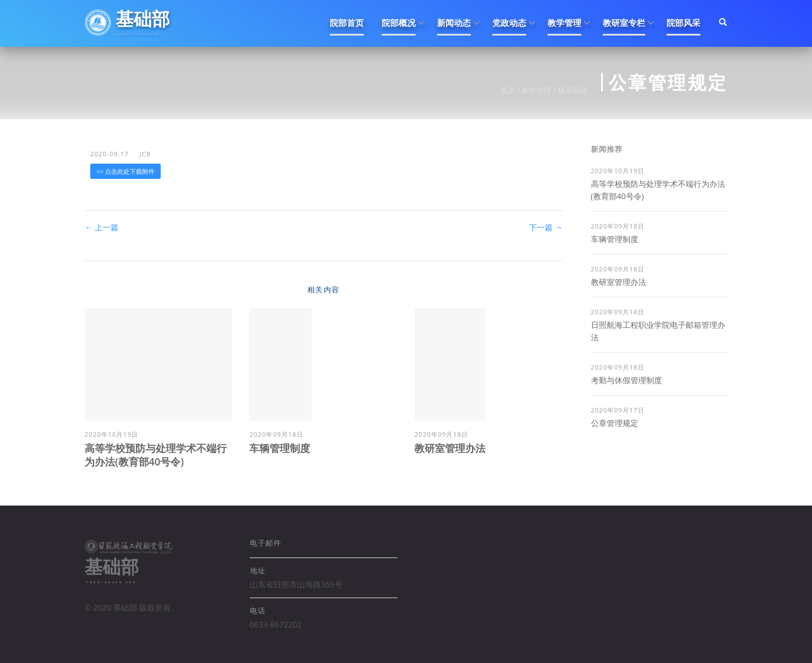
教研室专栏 (624, 23)
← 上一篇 (101, 227)
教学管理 (564, 23)
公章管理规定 (615, 423)
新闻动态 (454, 23)
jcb (145, 154)
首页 (508, 90)
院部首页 (347, 23)
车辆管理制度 (280, 448)
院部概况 (399, 23)
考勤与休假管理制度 (626, 380)
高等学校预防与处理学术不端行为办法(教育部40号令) (156, 455)
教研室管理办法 (450, 448)
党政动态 (509, 23)
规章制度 (572, 90)
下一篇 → (546, 227)
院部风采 (683, 23)
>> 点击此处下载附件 (125, 171)
